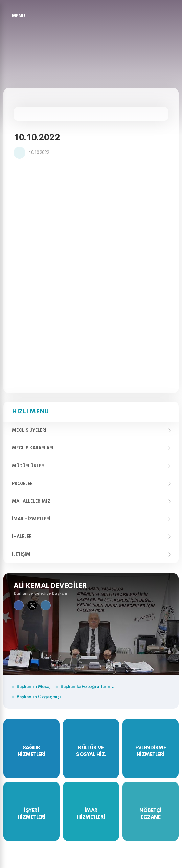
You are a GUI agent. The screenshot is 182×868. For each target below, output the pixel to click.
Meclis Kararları (33, 448)
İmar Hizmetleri (31, 519)
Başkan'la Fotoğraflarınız (87, 687)
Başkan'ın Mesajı (34, 687)
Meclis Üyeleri (29, 430)
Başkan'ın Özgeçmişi (39, 697)
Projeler (22, 483)
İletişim (21, 554)
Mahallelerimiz (31, 501)
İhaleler (22, 536)
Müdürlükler (28, 466)
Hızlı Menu (30, 411)
